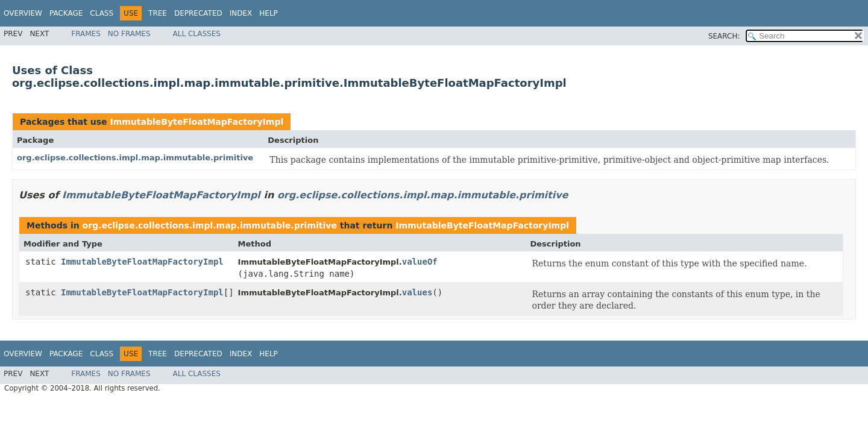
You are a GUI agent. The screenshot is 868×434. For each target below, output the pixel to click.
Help (269, 13)
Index (241, 13)
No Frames (129, 34)
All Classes (197, 34)
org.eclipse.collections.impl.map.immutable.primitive (135, 158)
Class (102, 13)
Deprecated (198, 13)
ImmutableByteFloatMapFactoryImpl (197, 122)
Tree (158, 13)
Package (66, 13)
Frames (86, 34)
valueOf (420, 262)
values (417, 292)
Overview (23, 13)
